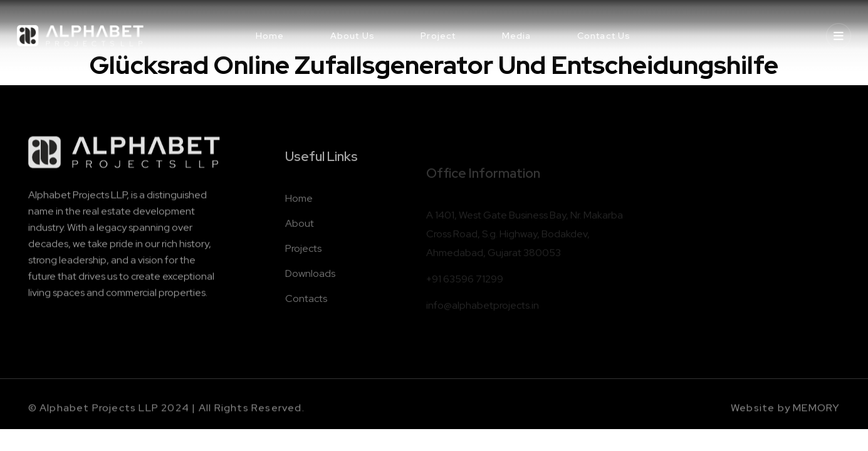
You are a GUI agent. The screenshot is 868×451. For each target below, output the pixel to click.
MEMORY (816, 412)
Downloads (310, 284)
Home (299, 209)
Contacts (306, 309)
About (300, 234)
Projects (303, 259)
